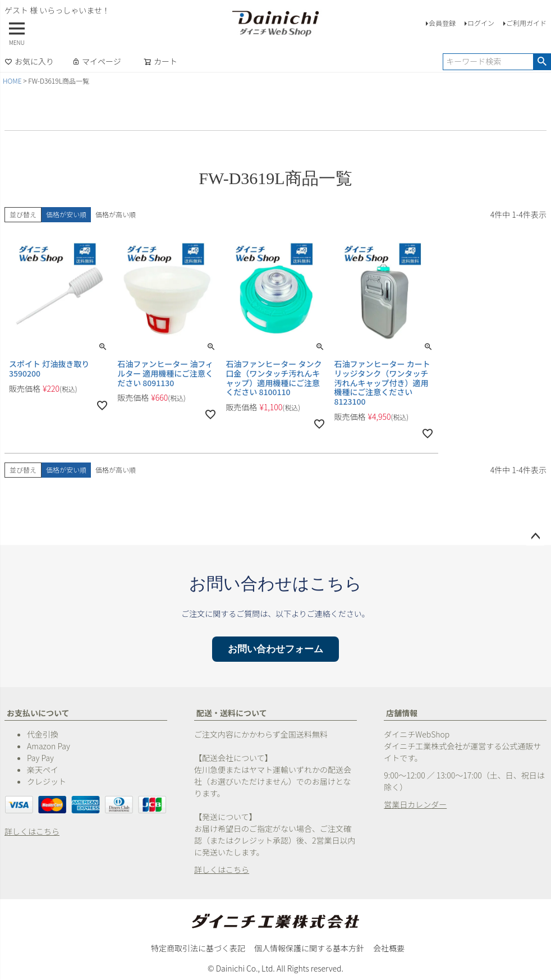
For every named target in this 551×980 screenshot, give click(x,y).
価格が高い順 (116, 214)
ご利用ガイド (526, 23)
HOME (12, 81)
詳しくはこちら (32, 831)
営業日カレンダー (415, 804)
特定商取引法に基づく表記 (198, 948)
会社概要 (389, 948)
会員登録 (442, 23)
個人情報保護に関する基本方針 (309, 948)
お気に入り (29, 61)
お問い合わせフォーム (275, 649)
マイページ (97, 61)
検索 (542, 62)
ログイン (481, 23)
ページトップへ (535, 537)
